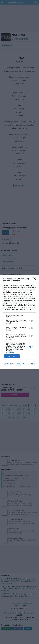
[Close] (35, 279)
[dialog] (19, 322)
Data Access (21, 364)
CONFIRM (12, 356)
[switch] (31, 321)
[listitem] (19, 316)
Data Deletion (9, 364)
